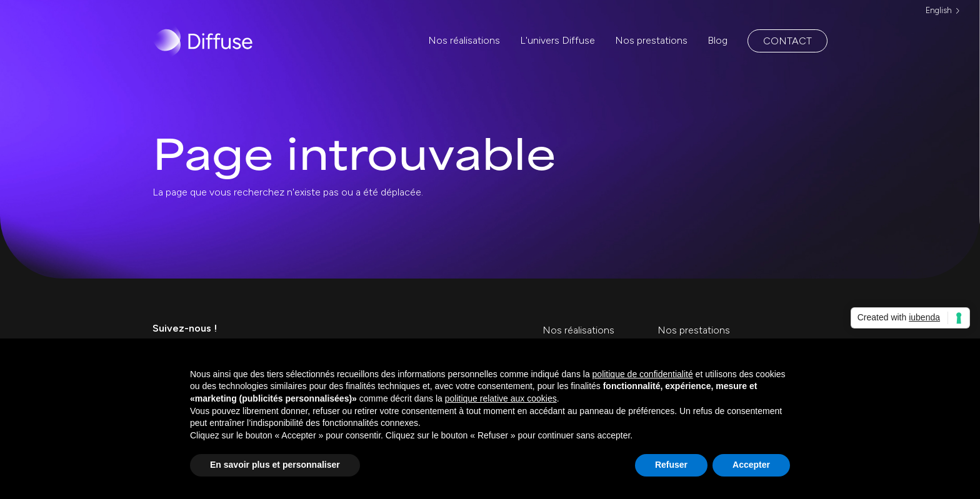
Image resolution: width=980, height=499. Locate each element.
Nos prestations (651, 40)
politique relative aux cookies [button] (501, 398)
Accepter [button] (751, 465)
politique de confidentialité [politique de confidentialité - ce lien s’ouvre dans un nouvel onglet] (643, 374)
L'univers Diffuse (557, 40)
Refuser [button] (671, 465)
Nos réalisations (464, 40)
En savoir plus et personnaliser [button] (275, 465)
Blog (717, 40)
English (939, 10)
